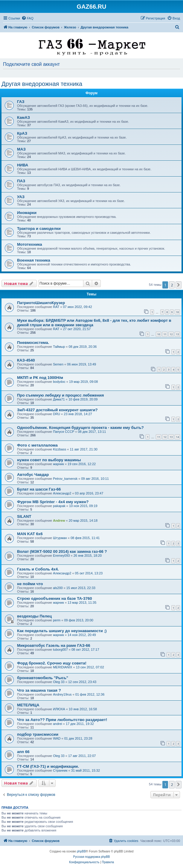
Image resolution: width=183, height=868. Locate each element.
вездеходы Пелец (34, 616)
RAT (56, 307)
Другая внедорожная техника (42, 84)
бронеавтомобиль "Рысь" (43, 678)
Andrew (59, 521)
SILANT (24, 516)
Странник (60, 770)
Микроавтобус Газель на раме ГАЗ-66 (54, 645)
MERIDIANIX (62, 667)
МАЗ (21, 149)
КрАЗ (22, 133)
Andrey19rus (62, 694)
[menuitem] (28, 18)
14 (177, 437)
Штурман (60, 538)
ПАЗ (21, 181)
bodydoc (59, 382)
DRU (57, 414)
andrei (58, 724)
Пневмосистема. (33, 343)
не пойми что (30, 584)
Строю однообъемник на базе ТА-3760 (55, 598)
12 (171, 334)
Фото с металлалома (37, 445)
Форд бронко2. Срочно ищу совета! (52, 663)
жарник (58, 464)
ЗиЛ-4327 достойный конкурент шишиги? (57, 410)
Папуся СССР (64, 432)
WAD (57, 738)
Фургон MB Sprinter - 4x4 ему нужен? (53, 502)
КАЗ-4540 (26, 360)
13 (177, 334)
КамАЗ (23, 117)
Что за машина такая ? (39, 690)
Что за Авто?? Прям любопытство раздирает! (62, 720)
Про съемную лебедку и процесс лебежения (60, 395)
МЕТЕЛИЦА (28, 705)
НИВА (23, 165)
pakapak (59, 506)
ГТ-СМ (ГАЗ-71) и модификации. (48, 766)
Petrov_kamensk (65, 479)
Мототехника (30, 244)
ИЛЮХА (59, 709)
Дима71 (59, 399)
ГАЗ (21, 102)
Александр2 (62, 493)
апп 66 (23, 752)
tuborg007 (60, 650)
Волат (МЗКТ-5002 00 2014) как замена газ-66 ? (62, 551)
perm (57, 620)
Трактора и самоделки (39, 229)
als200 (58, 588)
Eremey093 (61, 556)
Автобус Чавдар (33, 475)
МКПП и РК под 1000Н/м (40, 378)
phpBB (81, 851)
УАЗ (21, 197)
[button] (179, 285)
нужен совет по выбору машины (49, 460)
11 (165, 334)
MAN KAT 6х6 (30, 534)
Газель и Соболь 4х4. (38, 569)
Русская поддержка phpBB (91, 857)
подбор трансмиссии (38, 734)
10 (177, 312)
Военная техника (34, 260)
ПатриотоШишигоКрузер (41, 303)
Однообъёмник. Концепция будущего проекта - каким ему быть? (80, 428)
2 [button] (172, 285)
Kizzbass (60, 449)
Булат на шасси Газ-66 (39, 489)
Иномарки (27, 213)
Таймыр (59, 347)
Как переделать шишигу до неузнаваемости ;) (62, 631)
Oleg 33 (59, 682)
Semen (58, 364)
